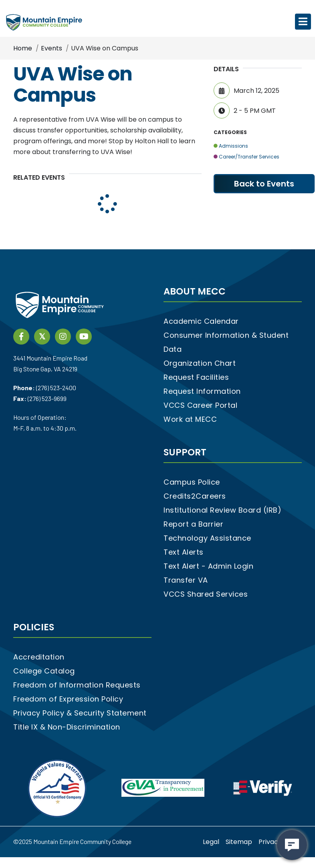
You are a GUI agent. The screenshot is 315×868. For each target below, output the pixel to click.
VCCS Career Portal (200, 405)
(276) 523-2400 (56, 388)
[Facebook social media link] (21, 336)
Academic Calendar (201, 321)
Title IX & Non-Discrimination (67, 727)
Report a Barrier (193, 524)
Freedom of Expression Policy (68, 699)
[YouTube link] (84, 336)
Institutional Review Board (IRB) (222, 510)
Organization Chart (200, 363)
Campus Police (192, 482)
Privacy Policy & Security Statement (80, 713)
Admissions (231, 146)
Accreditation (39, 657)
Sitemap (239, 842)
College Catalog (44, 671)
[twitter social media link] (42, 336)
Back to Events (264, 184)
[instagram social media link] (63, 336)
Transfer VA (186, 580)
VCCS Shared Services (206, 594)
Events (51, 48)
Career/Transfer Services (246, 157)
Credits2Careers (195, 496)
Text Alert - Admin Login (208, 566)
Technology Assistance (207, 538)
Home (23, 48)
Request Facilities (196, 377)
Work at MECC (190, 419)
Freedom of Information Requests (77, 685)
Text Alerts (184, 552)
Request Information (202, 391)
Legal (211, 842)
